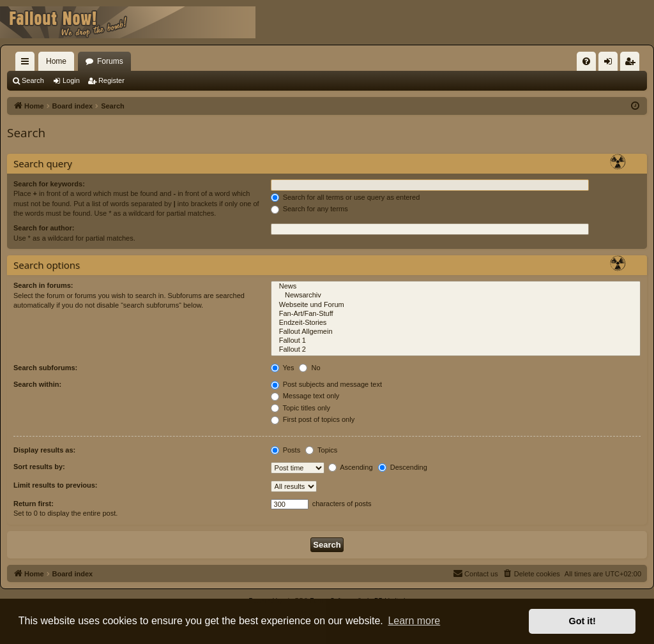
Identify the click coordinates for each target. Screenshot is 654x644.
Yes (283, 368)
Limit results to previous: (55, 485)
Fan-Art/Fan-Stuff (456, 314)
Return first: (34, 504)
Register (111, 80)
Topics (321, 450)
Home (56, 61)
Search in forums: (43, 285)
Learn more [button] (414, 621)
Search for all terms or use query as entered (346, 197)
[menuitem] (586, 61)
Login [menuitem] (611, 64)
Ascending (351, 467)
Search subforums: (45, 368)
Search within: (37, 384)
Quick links (27, 64)
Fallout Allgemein (456, 332)
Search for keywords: (49, 184)
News (456, 287)
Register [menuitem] (633, 64)
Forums (110, 61)
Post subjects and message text (326, 384)
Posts (286, 450)
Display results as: (44, 450)
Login (71, 80)
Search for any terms (309, 209)
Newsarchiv (456, 296)
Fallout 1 (456, 341)
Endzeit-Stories (456, 323)
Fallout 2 (456, 350)
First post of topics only (313, 419)
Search (33, 80)
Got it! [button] (582, 621)
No (309, 368)
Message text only (305, 396)
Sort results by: (39, 467)
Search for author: (44, 228)
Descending (403, 467)
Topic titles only (300, 408)
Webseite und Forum (456, 305)
